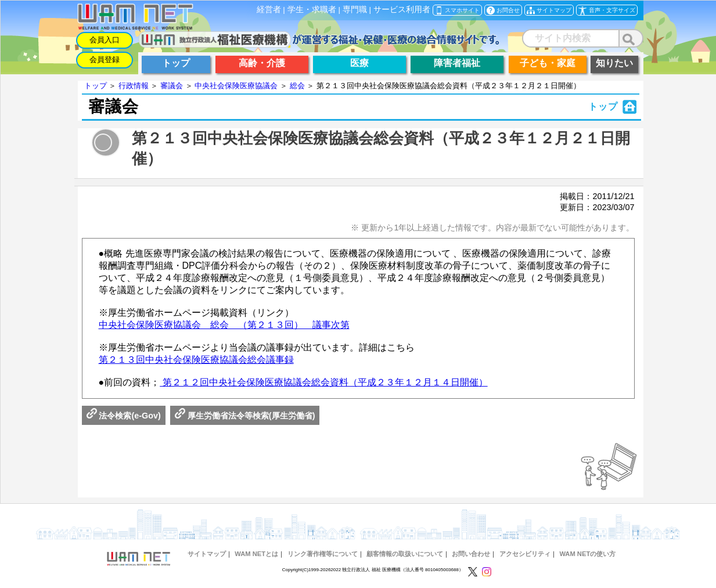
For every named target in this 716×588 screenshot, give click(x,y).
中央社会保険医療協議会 (236, 86)
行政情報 (134, 86)
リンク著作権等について (323, 554)
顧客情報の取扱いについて (405, 554)
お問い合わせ (471, 554)
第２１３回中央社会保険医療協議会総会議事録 (196, 360)
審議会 (172, 86)
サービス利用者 (402, 10)
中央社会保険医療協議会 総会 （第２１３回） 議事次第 (224, 325)
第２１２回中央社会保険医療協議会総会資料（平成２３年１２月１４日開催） (323, 382)
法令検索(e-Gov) (124, 416)
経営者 (269, 10)
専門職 (355, 10)
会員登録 (105, 59)
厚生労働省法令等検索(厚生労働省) (245, 416)
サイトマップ (207, 554)
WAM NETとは (256, 554)
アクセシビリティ (525, 554)
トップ (96, 86)
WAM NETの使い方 (587, 554)
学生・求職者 (312, 10)
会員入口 (105, 40)
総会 (297, 86)
